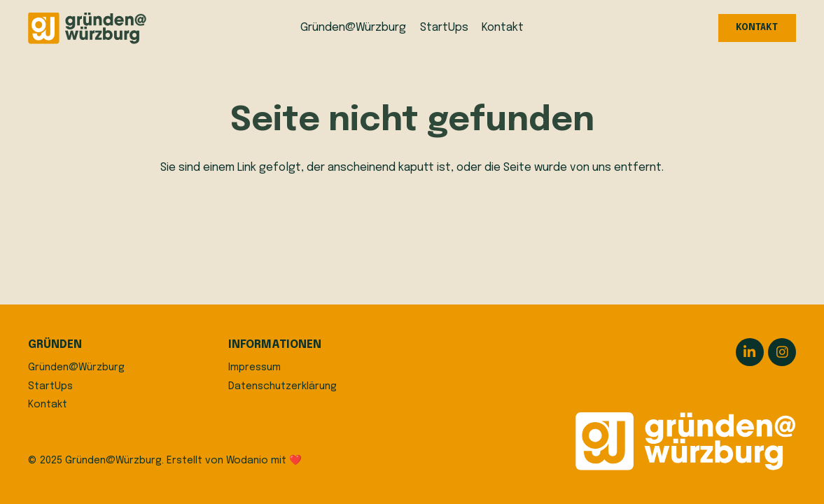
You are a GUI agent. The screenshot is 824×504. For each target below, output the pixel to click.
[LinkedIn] (750, 352)
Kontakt (48, 405)
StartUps (50, 386)
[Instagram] (782, 352)
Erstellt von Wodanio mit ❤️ (234, 461)
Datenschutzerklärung (282, 386)
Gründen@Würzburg (76, 367)
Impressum (254, 367)
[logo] (87, 28)
